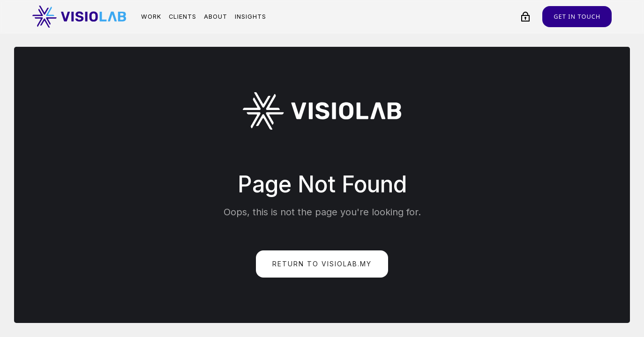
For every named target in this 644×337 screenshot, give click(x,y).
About (216, 17)
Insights (251, 17)
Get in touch (577, 16)
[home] (79, 17)
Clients (183, 17)
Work (151, 17)
